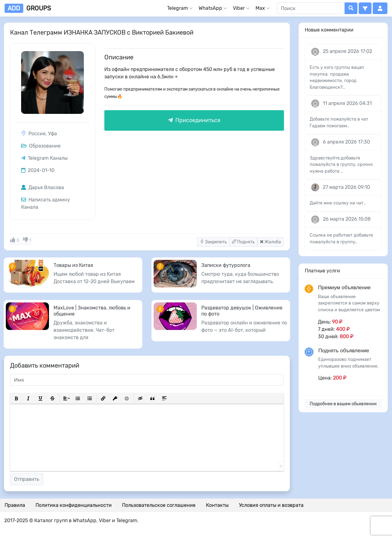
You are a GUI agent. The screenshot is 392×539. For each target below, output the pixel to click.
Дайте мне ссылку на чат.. (338, 203)
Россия (37, 134)
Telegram (177, 8)
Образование (41, 146)
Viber (239, 8)
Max (260, 8)
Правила (15, 505)
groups (28, 8)
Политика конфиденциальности (74, 505)
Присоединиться (194, 120)
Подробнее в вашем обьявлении (343, 404)
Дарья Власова (43, 187)
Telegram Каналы (48, 158)
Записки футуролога (226, 265)
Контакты (217, 505)
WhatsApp (210, 8)
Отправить (27, 479)
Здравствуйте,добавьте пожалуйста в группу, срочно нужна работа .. (341, 165)
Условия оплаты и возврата (271, 505)
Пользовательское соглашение (159, 505)
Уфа (52, 134)
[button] (365, 8)
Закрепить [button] (213, 242)
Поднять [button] (243, 242)
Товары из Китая (73, 265)
